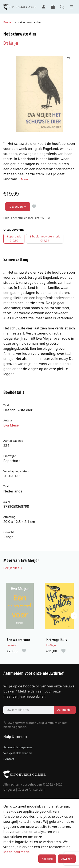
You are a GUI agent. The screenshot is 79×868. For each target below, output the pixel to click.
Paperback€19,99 (14, 239)
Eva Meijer (11, 43)
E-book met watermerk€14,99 (45, 239)
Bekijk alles (13, 568)
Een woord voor (19, 640)
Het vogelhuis (57, 640)
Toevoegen (18, 207)
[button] (74, 616)
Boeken (8, 22)
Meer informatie (17, 852)
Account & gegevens (18, 747)
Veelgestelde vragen (18, 753)
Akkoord (47, 859)
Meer (25, 179)
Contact (9, 759)
